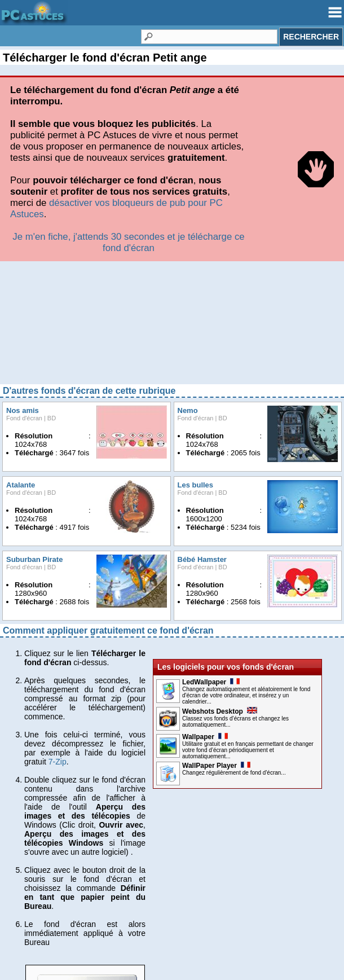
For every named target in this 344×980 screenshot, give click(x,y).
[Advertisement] (172, 141)
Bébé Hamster (202, 374)
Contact (17, 950)
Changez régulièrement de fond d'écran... (234, 587)
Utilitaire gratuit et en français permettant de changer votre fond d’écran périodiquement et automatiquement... (248, 564)
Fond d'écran (24, 232)
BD (52, 232)
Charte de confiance (39, 932)
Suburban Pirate (34, 374)
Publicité (18, 941)
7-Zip (58, 576)
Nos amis (23, 225)
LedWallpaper (211, 496)
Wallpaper (205, 551)
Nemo (188, 225)
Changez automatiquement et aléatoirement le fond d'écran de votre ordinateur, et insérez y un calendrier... (246, 510)
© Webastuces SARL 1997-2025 (172, 963)
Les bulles (196, 299)
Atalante (21, 299)
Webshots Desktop (220, 526)
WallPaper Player (216, 580)
